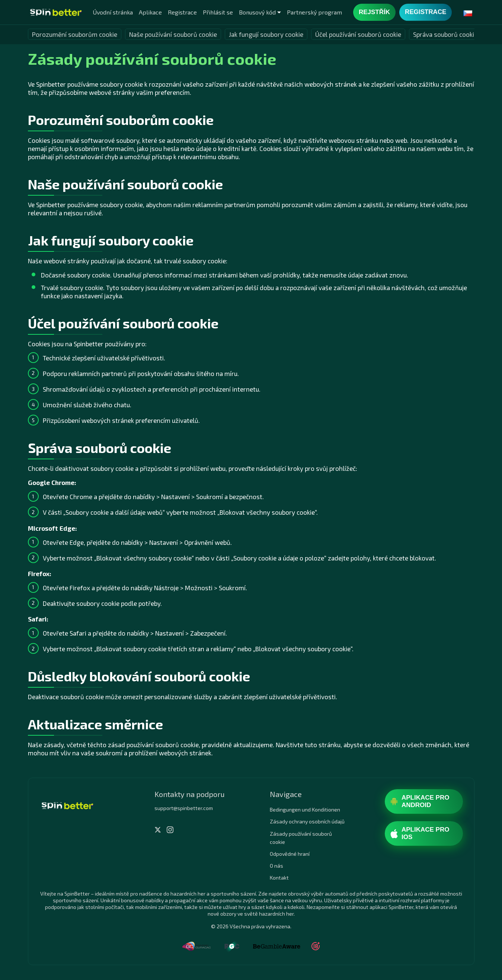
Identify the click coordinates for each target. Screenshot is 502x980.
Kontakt (279, 878)
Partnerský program (314, 12)
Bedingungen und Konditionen (305, 809)
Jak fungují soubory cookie (266, 34)
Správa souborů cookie (445, 34)
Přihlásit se (218, 12)
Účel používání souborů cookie (358, 34)
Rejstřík (374, 12)
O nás (276, 866)
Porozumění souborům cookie (75, 34)
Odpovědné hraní (290, 854)
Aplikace (150, 12)
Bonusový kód (257, 12)
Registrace (182, 12)
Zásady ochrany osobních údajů (307, 821)
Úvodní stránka (113, 12)
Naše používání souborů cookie (173, 34)
